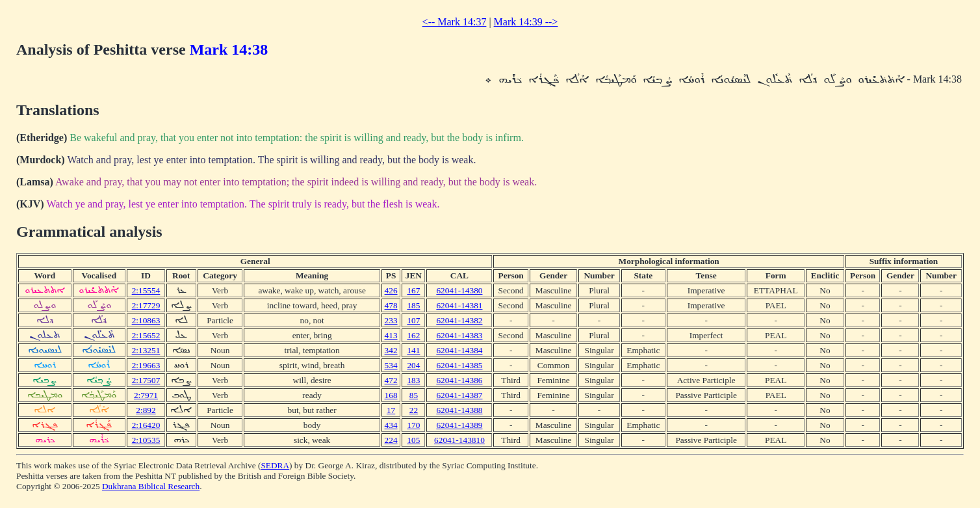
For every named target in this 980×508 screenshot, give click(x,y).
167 (413, 290)
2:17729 (146, 305)
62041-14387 (459, 395)
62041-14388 (459, 410)
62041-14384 (459, 350)
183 (413, 380)
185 (413, 305)
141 (413, 350)
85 (414, 395)
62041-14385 (459, 365)
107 (413, 320)
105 (413, 440)
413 (391, 335)
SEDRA (275, 465)
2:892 (146, 410)
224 (391, 440)
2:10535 (146, 440)
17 (391, 410)
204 (413, 365)
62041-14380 (459, 290)
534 (391, 365)
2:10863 (146, 320)
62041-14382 (459, 320)
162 (413, 335)
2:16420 (146, 425)
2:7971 (146, 395)
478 (391, 305)
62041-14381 (459, 305)
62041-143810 (459, 440)
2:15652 (146, 335)
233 (391, 320)
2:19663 (146, 365)
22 (414, 410)
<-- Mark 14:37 (455, 22)
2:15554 (146, 290)
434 (391, 425)
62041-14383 (459, 335)
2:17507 (146, 380)
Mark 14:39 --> (526, 22)
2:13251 (146, 350)
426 (391, 290)
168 (391, 395)
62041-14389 (459, 425)
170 (413, 425)
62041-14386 (459, 380)
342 (391, 350)
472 (391, 380)
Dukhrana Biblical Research (151, 486)
